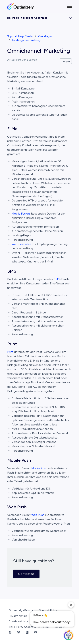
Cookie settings (19, 621)
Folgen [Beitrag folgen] (66, 61)
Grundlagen (45, 36)
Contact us (26, 574)
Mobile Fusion (21, 214)
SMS (57, 279)
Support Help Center (20, 36)
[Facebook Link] (10, 633)
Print (10, 352)
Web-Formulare (22, 244)
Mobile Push (39, 468)
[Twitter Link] (19, 633)
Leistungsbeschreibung (26, 40)
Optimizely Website (21, 610)
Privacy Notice (18, 616)
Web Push (38, 515)
